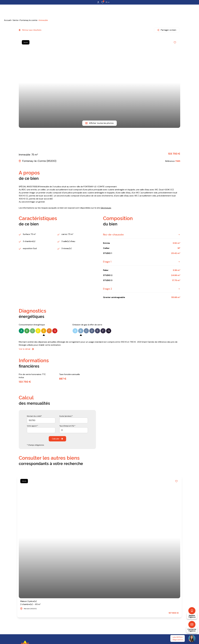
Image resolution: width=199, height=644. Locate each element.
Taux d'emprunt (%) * (67, 425)
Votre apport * (32, 425)
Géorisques (106, 207)
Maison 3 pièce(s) (30, 602)
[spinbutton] (74, 429)
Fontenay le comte (29, 20)
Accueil (7, 20)
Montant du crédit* (34, 415)
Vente (15, 20)
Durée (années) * (66, 415)
